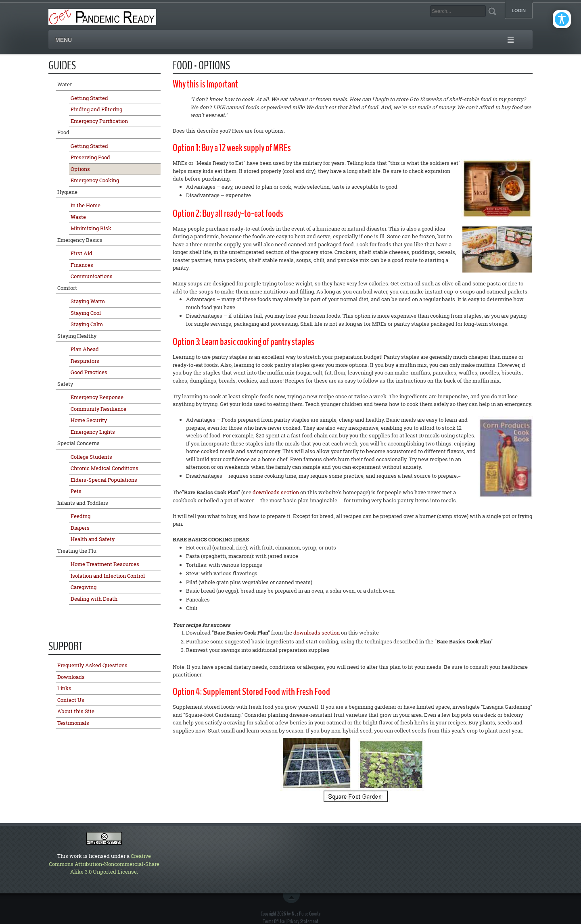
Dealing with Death (94, 599)
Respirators (85, 361)
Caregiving (84, 587)
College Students (91, 457)
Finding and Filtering (96, 109)
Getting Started (89, 98)
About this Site (76, 711)
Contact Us (71, 700)
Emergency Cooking (95, 180)
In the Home (86, 205)
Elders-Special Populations (104, 480)
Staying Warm (88, 301)
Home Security (89, 420)
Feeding (80, 516)
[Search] (458, 11)
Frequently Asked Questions (92, 665)
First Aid (82, 253)
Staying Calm (87, 324)
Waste (78, 217)
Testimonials (73, 723)
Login (519, 11)
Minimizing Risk (91, 228)
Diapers (80, 528)
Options (80, 169)
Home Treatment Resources (105, 564)
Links (64, 688)
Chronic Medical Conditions (104, 468)
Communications (92, 276)
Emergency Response (97, 397)
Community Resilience (98, 409)
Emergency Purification (99, 121)
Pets (76, 491)
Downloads (71, 677)
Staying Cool (86, 313)
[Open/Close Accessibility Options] (562, 19)
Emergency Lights (93, 432)
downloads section (276, 492)
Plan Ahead (85, 349)
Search (492, 11)
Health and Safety (93, 539)
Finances (82, 265)
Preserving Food (90, 157)
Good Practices (89, 372)
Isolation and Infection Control (108, 576)
